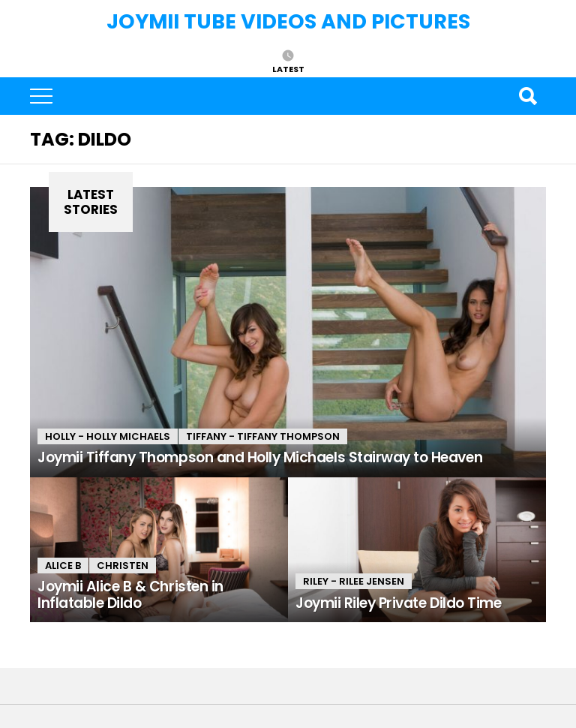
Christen (123, 566)
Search (527, 96)
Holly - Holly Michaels (108, 436)
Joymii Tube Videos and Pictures (288, 21)
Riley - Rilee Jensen (354, 581)
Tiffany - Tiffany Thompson (263, 436)
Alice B (63, 566)
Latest (288, 68)
